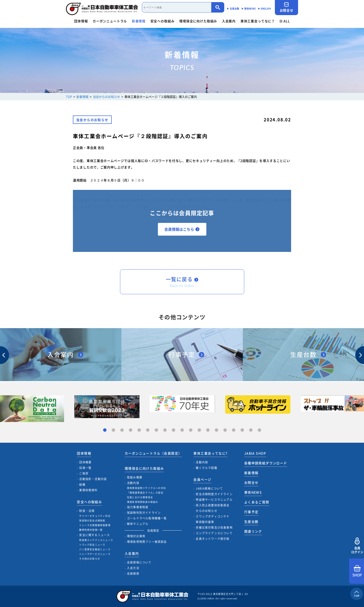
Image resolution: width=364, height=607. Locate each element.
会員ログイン (357, 546)
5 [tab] (139, 430)
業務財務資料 (88, 490)
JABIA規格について (209, 488)
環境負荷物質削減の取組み (143, 502)
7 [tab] (156, 430)
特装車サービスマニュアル (214, 500)
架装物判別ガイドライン (144, 513)
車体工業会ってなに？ (258, 21)
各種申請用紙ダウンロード (266, 463)
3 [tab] (122, 430)
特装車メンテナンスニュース (96, 540)
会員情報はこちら (182, 229)
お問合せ (286, 7)
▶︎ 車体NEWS (249, 8)
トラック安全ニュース (92, 545)
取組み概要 (135, 477)
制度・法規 (87, 511)
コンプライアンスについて (214, 533)
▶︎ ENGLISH (264, 8)
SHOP (357, 571)
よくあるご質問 (257, 502)
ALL (285, 21)
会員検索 (133, 574)
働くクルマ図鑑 (206, 468)
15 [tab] (225, 430)
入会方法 (133, 568)
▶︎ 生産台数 (233, 8)
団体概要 (85, 462)
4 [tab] (131, 430)
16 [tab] (234, 430)
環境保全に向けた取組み (198, 21)
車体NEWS (253, 492)
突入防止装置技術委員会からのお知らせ (213, 508)
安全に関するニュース (94, 535)
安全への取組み (162, 21)
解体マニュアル (138, 524)
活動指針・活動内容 (93, 479)
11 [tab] (191, 430)
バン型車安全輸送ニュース (95, 549)
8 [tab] (165, 430)
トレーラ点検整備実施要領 (95, 525)
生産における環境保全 (140, 497)
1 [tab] (105, 430)
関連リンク (253, 531)
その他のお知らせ (90, 559)
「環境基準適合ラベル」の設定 (145, 493)
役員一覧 (85, 468)
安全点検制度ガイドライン (214, 494)
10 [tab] (182, 430)
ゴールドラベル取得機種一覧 (147, 518)
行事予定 (251, 512)
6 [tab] (148, 430)
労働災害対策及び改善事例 (214, 528)
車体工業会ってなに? (210, 453)
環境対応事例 (136, 536)
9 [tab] (174, 430)
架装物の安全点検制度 (92, 520)
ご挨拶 (84, 473)
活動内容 (133, 483)
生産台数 (251, 521)
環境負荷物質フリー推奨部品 (147, 542)
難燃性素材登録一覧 (91, 530)
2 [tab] (113, 430)
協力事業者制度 (138, 507)
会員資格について (139, 562)
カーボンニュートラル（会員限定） (153, 453)
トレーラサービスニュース (95, 554)
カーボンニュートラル (110, 21)
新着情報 (139, 21)
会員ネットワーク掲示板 (213, 539)
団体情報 (81, 21)
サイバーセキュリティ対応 (95, 516)
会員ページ (202, 479)
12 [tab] (199, 430)
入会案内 (229, 21)
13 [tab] (208, 430)
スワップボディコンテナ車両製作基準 (213, 519)
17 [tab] (242, 430)
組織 (82, 485)
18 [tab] (251, 430)
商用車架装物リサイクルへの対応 (146, 488)
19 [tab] (259, 430)
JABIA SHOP (255, 453)
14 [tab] (216, 430)
